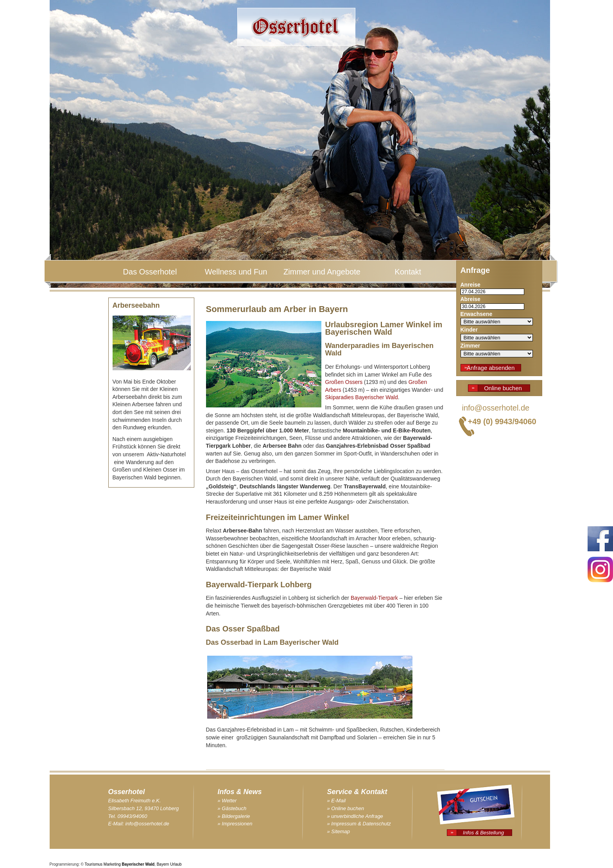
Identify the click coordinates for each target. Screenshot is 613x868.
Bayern (163, 864)
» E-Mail (337, 801)
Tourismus (94, 864)
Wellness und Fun (236, 272)
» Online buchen (346, 808)
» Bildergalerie (234, 816)
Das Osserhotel (150, 272)
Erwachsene (477, 314)
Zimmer (471, 346)
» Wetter (227, 801)
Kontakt (408, 272)
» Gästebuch (232, 808)
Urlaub (176, 864)
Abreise (471, 299)
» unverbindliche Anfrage (355, 816)
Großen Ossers (344, 382)
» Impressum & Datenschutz (359, 824)
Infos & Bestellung (483, 833)
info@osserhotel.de (496, 408)
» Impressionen (235, 824)
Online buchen (503, 388)
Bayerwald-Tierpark (374, 598)
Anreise (471, 285)
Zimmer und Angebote (322, 272)
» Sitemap (339, 831)
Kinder (469, 330)
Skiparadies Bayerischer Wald (362, 397)
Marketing (112, 864)
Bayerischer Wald (138, 864)
